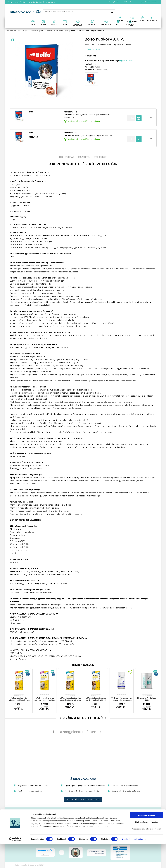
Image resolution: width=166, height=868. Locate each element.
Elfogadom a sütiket (147, 840)
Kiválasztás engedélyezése (147, 846)
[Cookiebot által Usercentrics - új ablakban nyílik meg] (15, 863)
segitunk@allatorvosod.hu (148, 2)
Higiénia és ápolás (37, 31)
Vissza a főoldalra (14, 31)
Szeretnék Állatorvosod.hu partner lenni (83, 799)
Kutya (25, 31)
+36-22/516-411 (114, 2)
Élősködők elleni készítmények (57, 31)
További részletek (92, 49)
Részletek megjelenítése (132, 863)
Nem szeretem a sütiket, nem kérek (146, 853)
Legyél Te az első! (127, 61)
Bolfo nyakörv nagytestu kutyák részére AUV (88, 31)
